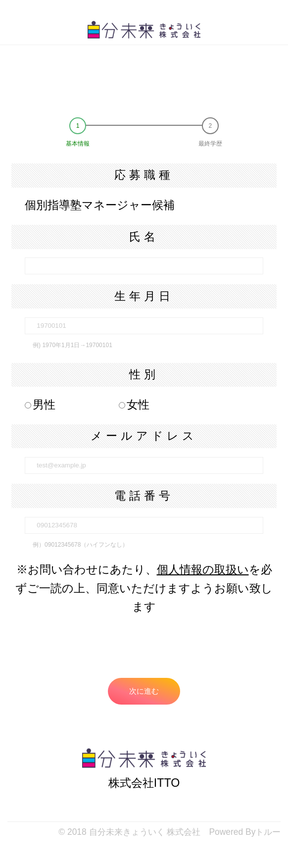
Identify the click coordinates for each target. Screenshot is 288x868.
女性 (134, 405)
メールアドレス (144, 436)
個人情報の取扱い (203, 569)
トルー (268, 832)
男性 (40, 405)
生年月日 (144, 296)
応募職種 (144, 175)
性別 (144, 374)
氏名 (144, 237)
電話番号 (144, 496)
